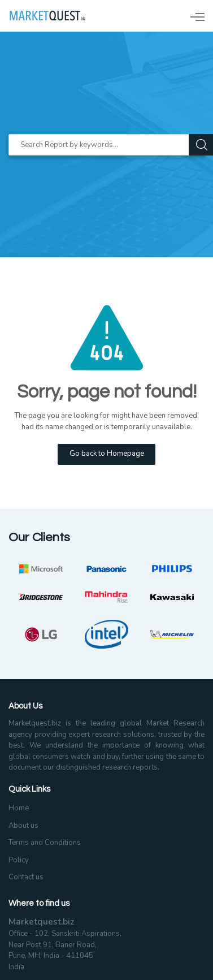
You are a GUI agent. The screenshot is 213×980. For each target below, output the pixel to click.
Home (19, 808)
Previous (8, 606)
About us (23, 826)
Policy (19, 860)
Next (205, 606)
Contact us (26, 877)
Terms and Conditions (45, 843)
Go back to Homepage (107, 454)
